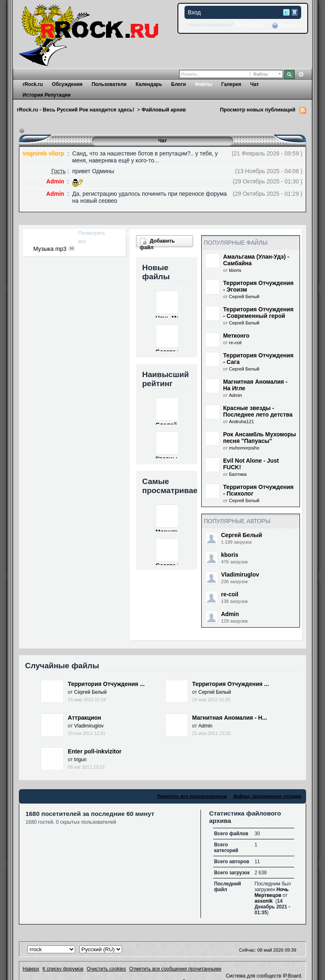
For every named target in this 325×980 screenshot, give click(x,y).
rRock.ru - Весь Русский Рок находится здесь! (76, 110)
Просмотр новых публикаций (258, 110)
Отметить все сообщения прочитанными (175, 969)
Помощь (285, 25)
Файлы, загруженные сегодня (267, 796)
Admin (235, 395)
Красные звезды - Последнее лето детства (258, 411)
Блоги (179, 84)
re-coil (235, 343)
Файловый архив (164, 110)
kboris (235, 270)
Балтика (238, 474)
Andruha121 (241, 422)
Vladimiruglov (240, 575)
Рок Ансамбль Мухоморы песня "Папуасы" (259, 438)
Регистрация (250, 25)
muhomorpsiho (244, 448)
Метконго (236, 336)
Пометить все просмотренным (192, 796)
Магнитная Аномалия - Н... (230, 718)
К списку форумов (63, 969)
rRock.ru (33, 84)
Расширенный (301, 74)
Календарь (149, 84)
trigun (80, 760)
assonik (263, 901)
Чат (255, 84)
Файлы (203, 84)
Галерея (231, 84)
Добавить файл (157, 244)
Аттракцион (84, 718)
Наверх (31, 969)
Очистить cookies (106, 969)
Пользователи (109, 84)
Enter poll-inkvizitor (95, 751)
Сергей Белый (244, 297)
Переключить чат (22, 131)
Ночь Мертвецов (271, 892)
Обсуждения (67, 84)
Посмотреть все (92, 237)
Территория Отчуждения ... (106, 684)
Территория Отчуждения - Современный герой (258, 313)
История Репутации (47, 95)
